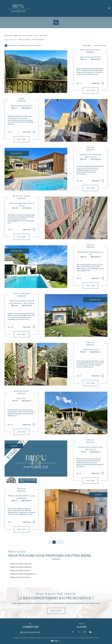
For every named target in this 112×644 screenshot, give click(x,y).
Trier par (87, 46)
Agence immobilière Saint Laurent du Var (18, 36)
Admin (75, 638)
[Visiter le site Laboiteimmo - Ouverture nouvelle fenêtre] (56, 641)
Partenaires (80, 638)
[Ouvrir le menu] (109, 8)
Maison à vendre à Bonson (21, 564)
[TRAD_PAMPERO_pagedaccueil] (18, 12)
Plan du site (50, 638)
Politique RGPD (89, 638)
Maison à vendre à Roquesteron (23, 574)
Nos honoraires (58, 638)
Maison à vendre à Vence (20, 571)
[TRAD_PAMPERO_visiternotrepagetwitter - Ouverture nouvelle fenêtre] (79, 632)
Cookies (96, 638)
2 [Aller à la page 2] (58, 542)
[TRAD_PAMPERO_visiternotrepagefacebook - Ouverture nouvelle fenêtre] (73, 632)
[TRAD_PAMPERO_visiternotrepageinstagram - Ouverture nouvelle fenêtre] (85, 632)
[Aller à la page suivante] (62, 542)
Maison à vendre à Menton (21, 567)
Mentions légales (67, 638)
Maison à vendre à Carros (20, 577)
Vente (36, 36)
